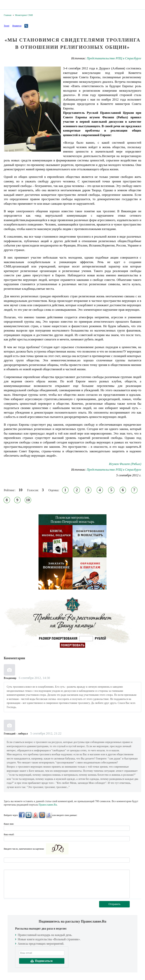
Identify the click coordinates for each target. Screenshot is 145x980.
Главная (8, 15)
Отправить (114, 904)
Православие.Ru (48, 805)
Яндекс (35, 815)
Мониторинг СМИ (24, 15)
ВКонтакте (29, 815)
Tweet (7, 26)
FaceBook (22, 815)
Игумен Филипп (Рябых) (125, 464)
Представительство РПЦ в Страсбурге (114, 58)
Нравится (17, 26)
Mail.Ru (42, 815)
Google (49, 815)
